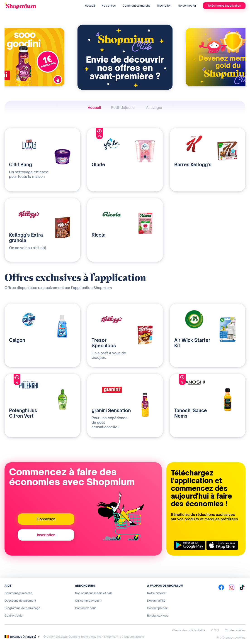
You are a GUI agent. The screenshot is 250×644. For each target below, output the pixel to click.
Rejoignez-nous (158, 616)
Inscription (164, 6)
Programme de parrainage (22, 608)
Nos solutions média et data (94, 593)
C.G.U (215, 630)
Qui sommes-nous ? (88, 601)
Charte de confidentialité (189, 630)
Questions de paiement (20, 601)
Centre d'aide (14, 616)
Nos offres (109, 6)
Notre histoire (156, 593)
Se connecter (187, 6)
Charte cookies (235, 630)
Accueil (90, 6)
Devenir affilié (156, 601)
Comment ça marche (137, 6)
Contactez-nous (86, 608)
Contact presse (158, 608)
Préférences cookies (231, 638)
